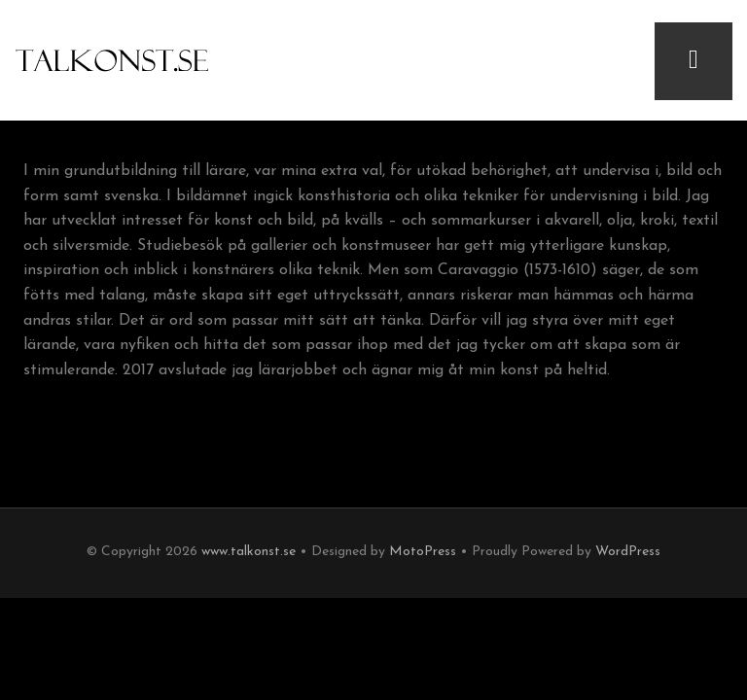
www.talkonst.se (249, 552)
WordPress (628, 552)
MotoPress (423, 552)
